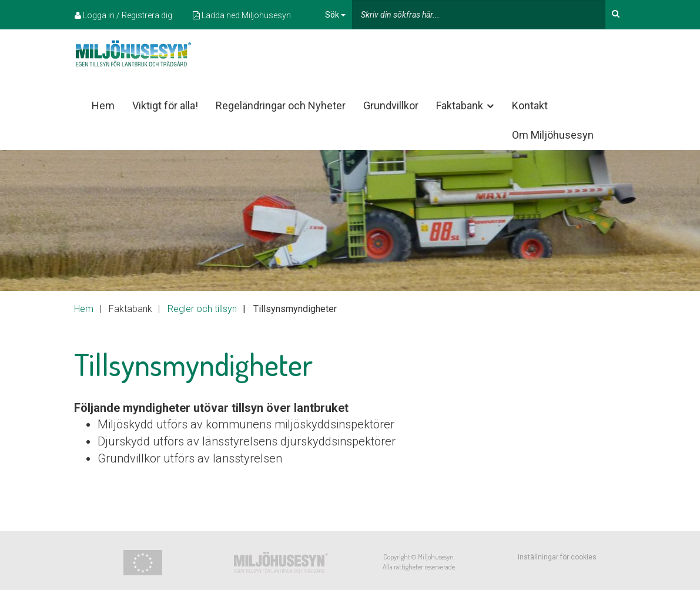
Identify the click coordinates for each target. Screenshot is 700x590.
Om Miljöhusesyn (553, 135)
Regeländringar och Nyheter (281, 105)
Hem (103, 105)
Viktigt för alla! (165, 105)
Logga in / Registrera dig (123, 15)
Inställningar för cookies (557, 557)
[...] (479, 14)
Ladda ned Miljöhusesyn (242, 15)
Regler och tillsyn (202, 309)
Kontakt (530, 105)
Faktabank (466, 106)
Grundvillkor (391, 105)
